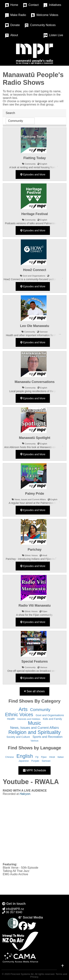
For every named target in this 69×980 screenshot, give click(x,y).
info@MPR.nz (13, 909)
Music (34, 723)
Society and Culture (18, 737)
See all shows (34, 691)
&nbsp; (34, 829)
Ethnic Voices (19, 714)
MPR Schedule (34, 770)
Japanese (24, 761)
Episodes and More (33, 174)
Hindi (52, 757)
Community (40, 710)
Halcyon (25, 794)
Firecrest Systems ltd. (22, 974)
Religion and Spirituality (34, 732)
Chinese (9, 757)
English (25, 756)
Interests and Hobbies (29, 719)
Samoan (46, 761)
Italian (61, 757)
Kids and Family (52, 719)
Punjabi (35, 761)
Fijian (44, 757)
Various (34, 741)
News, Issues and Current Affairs (34, 728)
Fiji (37, 757)
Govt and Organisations (50, 715)
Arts (23, 709)
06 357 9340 (12, 912)
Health (11, 719)
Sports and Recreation (48, 737)
